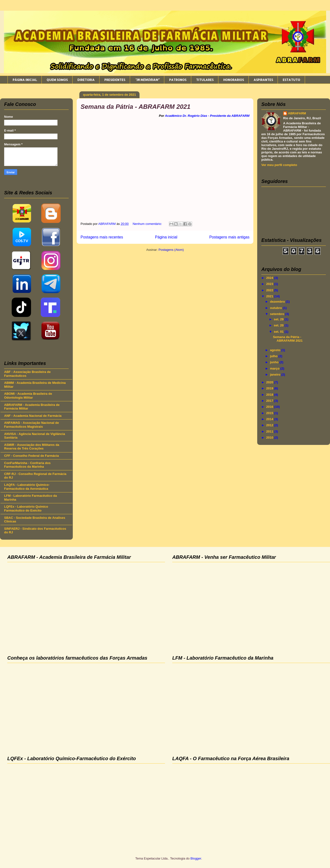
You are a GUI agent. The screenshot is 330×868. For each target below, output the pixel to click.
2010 (270, 438)
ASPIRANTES (263, 80)
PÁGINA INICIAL (25, 80)
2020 (270, 382)
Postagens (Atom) (171, 250)
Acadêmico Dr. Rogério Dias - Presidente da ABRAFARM (207, 116)
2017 (270, 401)
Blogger (196, 858)
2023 (270, 284)
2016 (270, 407)
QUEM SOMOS (57, 80)
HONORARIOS (234, 80)
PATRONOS (178, 80)
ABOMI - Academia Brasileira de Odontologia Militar (28, 396)
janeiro (276, 375)
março (275, 368)
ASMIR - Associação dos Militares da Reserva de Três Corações (32, 447)
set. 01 (279, 332)
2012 (270, 425)
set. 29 (279, 319)
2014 (270, 419)
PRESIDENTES (115, 80)
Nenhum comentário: (148, 224)
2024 (270, 278)
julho (274, 356)
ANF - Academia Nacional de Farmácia (33, 416)
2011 (270, 431)
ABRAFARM (297, 113)
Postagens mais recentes (102, 237)
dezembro (278, 302)
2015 (270, 413)
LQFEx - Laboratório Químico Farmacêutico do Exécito (26, 509)
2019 (270, 388)
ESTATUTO (291, 80)
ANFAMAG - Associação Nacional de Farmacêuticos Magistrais (32, 425)
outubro (276, 308)
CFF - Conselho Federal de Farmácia (31, 456)
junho (275, 362)
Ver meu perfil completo (279, 165)
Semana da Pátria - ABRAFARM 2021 (136, 107)
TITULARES (205, 80)
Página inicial (166, 237)
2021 (270, 296)
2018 (270, 395)
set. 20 (279, 325)
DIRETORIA (86, 80)
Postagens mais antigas (229, 237)
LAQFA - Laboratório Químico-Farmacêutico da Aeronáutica (27, 487)
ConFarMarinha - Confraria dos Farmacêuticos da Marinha (27, 465)
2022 (270, 290)
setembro (278, 314)
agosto (276, 350)
